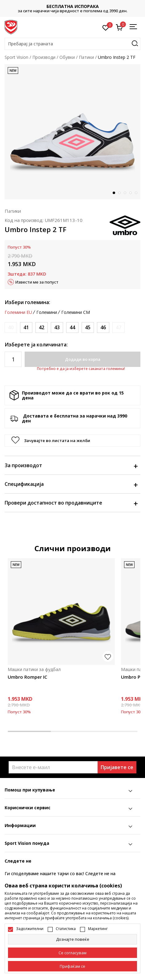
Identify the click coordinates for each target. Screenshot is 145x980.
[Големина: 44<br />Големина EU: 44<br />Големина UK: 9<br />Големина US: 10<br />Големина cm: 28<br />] (72, 328)
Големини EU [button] (18, 312)
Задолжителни (30, 929)
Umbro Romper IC (27, 677)
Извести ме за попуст (37, 282)
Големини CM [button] (76, 312)
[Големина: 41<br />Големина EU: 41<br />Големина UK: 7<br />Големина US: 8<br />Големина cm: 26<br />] (26, 328)
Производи (44, 57)
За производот (71, 465)
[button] (72, 44)
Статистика (66, 929)
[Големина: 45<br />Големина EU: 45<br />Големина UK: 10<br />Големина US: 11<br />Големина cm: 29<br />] (88, 328)
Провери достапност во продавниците (71, 503)
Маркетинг (98, 929)
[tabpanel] (72, 132)
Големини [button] (47, 312)
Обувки (67, 57)
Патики (86, 57)
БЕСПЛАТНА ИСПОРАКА (73, 6)
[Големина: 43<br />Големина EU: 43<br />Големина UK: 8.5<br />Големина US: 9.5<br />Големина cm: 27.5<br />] (57, 328)
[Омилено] (106, 27)
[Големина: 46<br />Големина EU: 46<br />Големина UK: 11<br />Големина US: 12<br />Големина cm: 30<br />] (103, 328)
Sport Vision (16, 57)
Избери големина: (27, 302)
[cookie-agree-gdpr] (72, 953)
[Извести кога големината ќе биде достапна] (11, 328)
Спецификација (71, 484)
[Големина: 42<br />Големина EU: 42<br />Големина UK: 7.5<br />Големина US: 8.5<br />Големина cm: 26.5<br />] (42, 328)
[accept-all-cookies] (72, 966)
